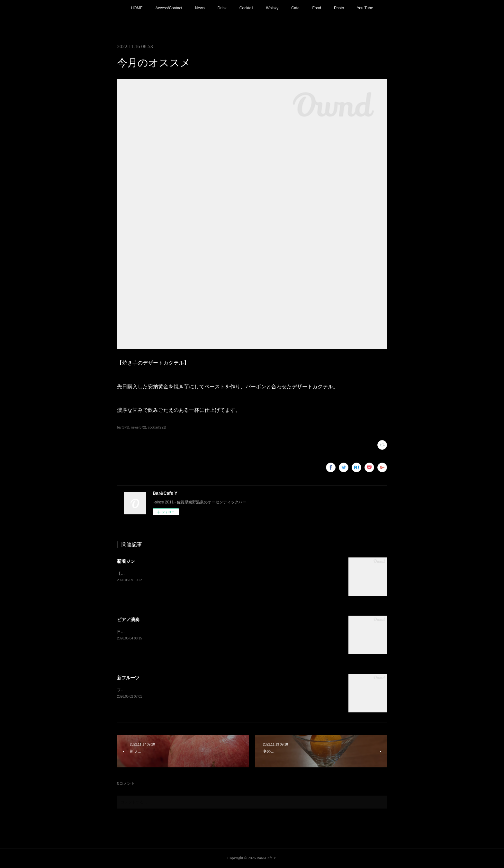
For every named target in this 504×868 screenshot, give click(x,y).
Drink (222, 8)
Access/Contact (169, 8)
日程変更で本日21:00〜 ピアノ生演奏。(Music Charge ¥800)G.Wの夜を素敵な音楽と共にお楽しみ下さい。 (210, 632)
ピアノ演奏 (128, 619)
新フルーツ (128, 678)
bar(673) (123, 427)
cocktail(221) (157, 427)
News (200, 8)
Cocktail (246, 8)
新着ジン (126, 561)
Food (317, 8)
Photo (339, 8)
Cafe (295, 8)
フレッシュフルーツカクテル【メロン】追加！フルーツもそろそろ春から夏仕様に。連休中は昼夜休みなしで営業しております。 (229, 690)
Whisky (272, 8)
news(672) (139, 427)
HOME (137, 8)
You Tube (365, 8)
